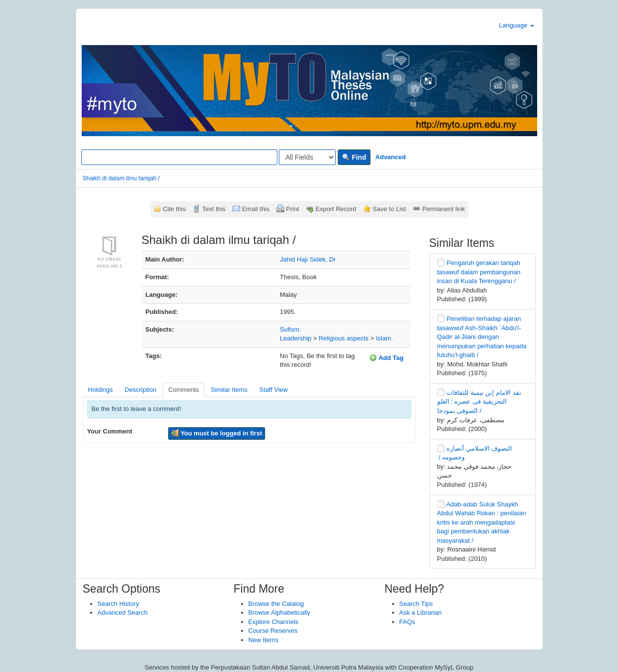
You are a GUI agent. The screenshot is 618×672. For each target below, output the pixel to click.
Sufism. (290, 329)
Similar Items (229, 390)
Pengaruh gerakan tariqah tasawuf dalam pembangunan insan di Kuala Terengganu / (479, 272)
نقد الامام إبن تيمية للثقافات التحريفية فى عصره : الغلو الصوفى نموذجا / (479, 402)
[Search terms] (179, 157)
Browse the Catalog (276, 604)
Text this (214, 209)
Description (140, 390)
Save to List (389, 209)
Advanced (391, 157)
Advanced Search (123, 612)
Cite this (174, 209)
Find (354, 157)
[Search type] (307, 157)
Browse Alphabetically (279, 612)
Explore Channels (274, 622)
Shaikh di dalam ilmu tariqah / (121, 178)
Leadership (296, 338)
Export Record (336, 209)
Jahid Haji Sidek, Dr (308, 259)
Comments (184, 390)
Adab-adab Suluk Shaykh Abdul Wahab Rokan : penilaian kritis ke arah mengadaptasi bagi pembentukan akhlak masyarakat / (482, 522)
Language (516, 25)
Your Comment (110, 431)
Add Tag (386, 358)
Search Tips (416, 604)
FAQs (408, 622)
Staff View (273, 390)
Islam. (384, 338)
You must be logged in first (217, 433)
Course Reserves (273, 631)
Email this (256, 209)
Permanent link (444, 209)
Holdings (101, 390)
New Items (263, 640)
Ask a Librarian (421, 612)
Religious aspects (344, 338)
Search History (118, 604)
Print (293, 209)
